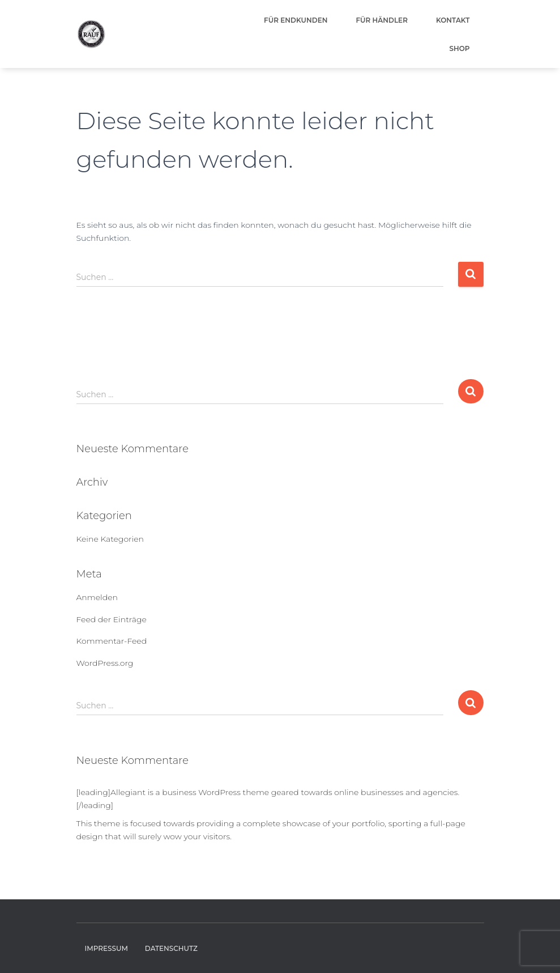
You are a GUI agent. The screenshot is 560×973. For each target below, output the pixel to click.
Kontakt (453, 20)
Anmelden (97, 597)
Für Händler (382, 20)
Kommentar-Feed (112, 641)
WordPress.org (105, 663)
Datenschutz (171, 948)
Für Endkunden (296, 20)
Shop (459, 48)
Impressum (106, 948)
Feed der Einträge (112, 619)
